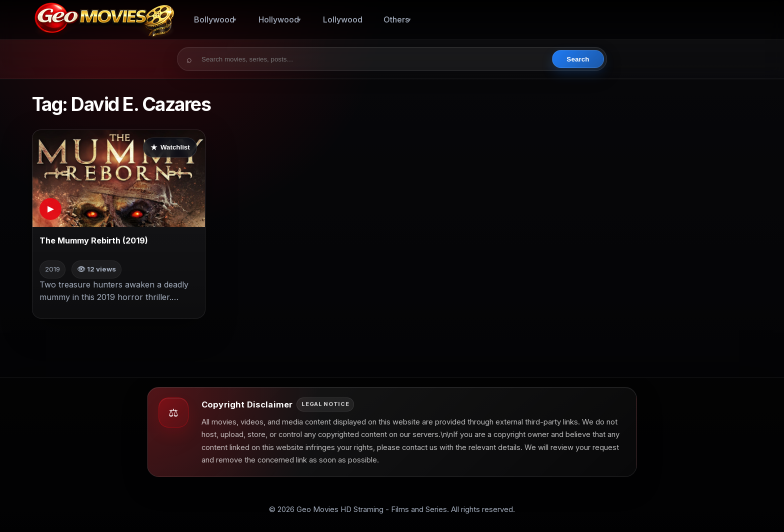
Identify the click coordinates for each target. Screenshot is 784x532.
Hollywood (279, 19)
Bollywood (214, 19)
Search (578, 59)
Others (396, 19)
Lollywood (343, 19)
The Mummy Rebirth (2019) (94, 240)
